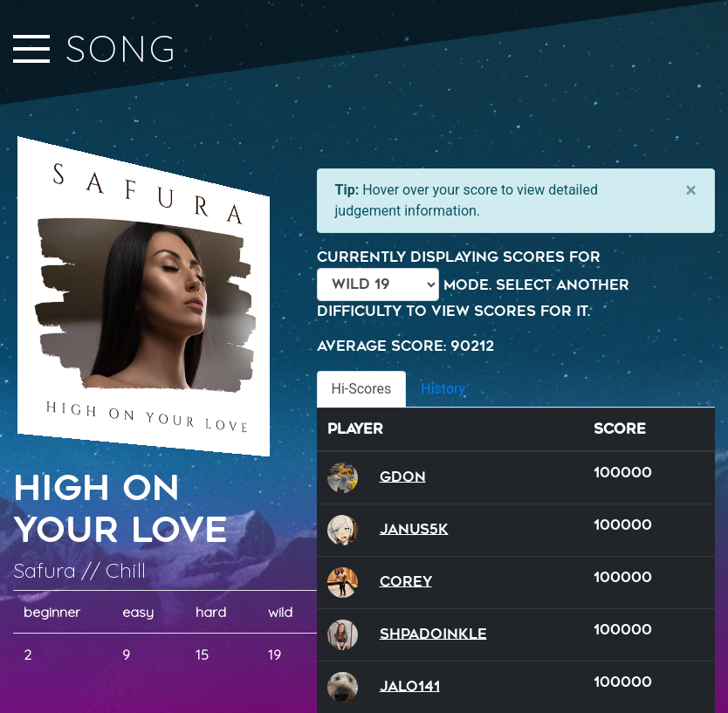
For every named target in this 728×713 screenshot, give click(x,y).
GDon (403, 476)
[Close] (691, 190)
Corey (406, 581)
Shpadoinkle (433, 633)
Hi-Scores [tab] (362, 389)
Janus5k (414, 528)
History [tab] (443, 389)
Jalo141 (410, 686)
